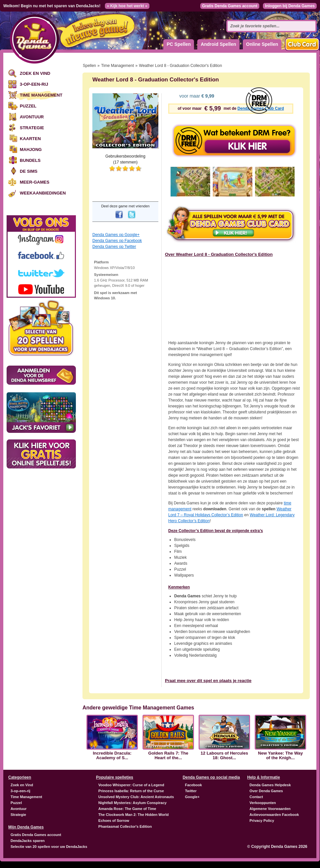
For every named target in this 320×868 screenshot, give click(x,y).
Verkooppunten (263, 803)
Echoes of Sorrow (114, 821)
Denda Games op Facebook (117, 241)
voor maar (196, 96)
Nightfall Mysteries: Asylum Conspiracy (132, 803)
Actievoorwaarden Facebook (274, 815)
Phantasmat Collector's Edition (125, 826)
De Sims (29, 171)
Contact (256, 797)
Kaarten (30, 139)
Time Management (41, 95)
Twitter (191, 791)
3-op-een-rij (34, 84)
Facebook (193, 785)
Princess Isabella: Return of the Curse (131, 791)
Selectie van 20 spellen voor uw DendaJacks (49, 847)
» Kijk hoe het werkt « (127, 6)
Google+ (192, 797)
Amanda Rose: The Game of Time (127, 809)
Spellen (89, 66)
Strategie (32, 128)
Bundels (30, 160)
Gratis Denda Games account (230, 6)
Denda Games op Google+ (116, 235)
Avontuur (32, 117)
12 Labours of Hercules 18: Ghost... (224, 756)
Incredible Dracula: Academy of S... (112, 756)
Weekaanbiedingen (43, 193)
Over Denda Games (266, 791)
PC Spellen (179, 44)
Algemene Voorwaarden (270, 809)
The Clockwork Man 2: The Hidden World (133, 815)
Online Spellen (262, 44)
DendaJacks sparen (28, 841)
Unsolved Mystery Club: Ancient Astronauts (136, 797)
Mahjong (31, 150)
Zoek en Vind (35, 73)
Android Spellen (218, 44)
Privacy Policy (262, 821)
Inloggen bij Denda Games (290, 6)
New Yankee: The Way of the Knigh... (280, 756)
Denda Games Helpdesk (270, 785)
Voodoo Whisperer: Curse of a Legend (131, 785)
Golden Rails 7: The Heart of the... (168, 756)
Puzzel (28, 106)
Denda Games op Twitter (114, 247)
